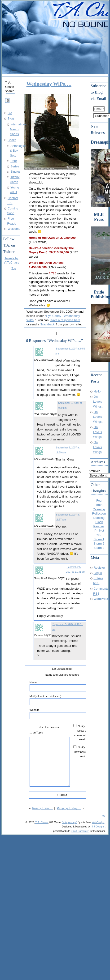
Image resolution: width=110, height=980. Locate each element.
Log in (98, 573)
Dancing (99, 518)
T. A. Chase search (10, 92)
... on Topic (36, 732)
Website (62, 714)
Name (62, 686)
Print (14, 161)
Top (14, 268)
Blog (11, 118)
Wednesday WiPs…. (49, 84)
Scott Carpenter (80, 831)
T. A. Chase (42, 822)
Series (15, 166)
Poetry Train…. (42, 808)
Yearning (99, 509)
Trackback (47, 324)
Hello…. (99, 391)
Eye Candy (54, 316)
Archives (95, 471)
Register (99, 568)
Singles (15, 172)
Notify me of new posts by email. (83, 752)
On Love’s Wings (98, 432)
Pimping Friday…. (69, 808)
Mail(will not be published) (62, 700)
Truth (99, 505)
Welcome (14, 229)
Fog (99, 501)
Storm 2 (99, 543)
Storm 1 (99, 539)
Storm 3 (99, 548)
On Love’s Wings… (99, 401)
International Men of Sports (19, 129)
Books (12, 140)
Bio (10, 113)
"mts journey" (69, 822)
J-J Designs (98, 827)
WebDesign (98, 822)
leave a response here (65, 320)
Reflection (99, 513)
